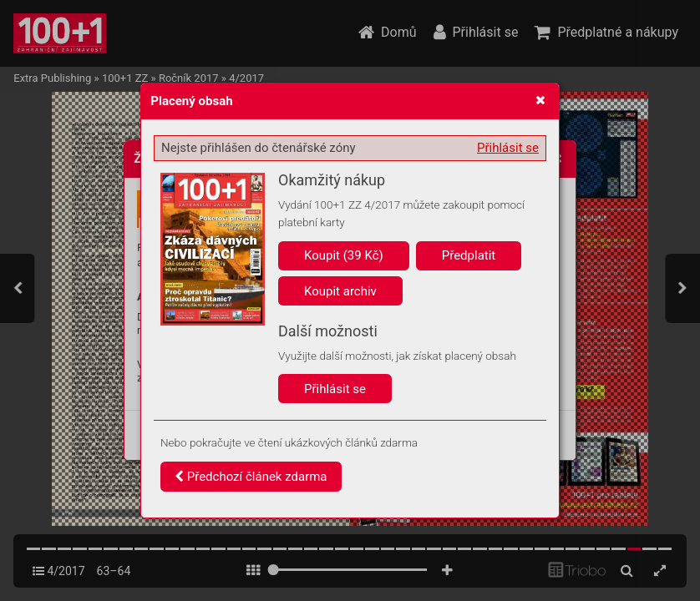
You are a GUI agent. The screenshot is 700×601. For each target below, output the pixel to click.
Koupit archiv (340, 291)
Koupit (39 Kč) (344, 255)
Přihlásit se (508, 148)
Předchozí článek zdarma (251, 477)
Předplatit (469, 255)
